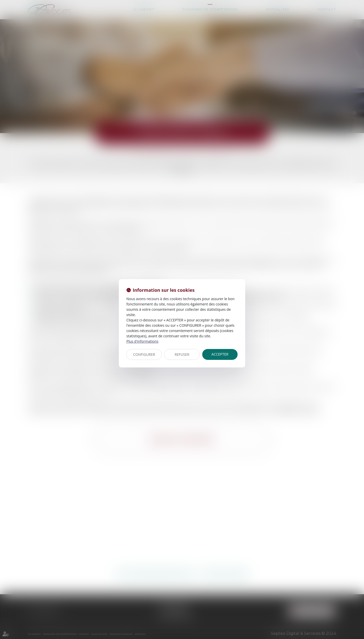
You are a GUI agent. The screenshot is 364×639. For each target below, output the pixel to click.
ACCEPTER (220, 354)
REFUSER (182, 354)
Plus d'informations (142, 341)
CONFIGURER (144, 354)
